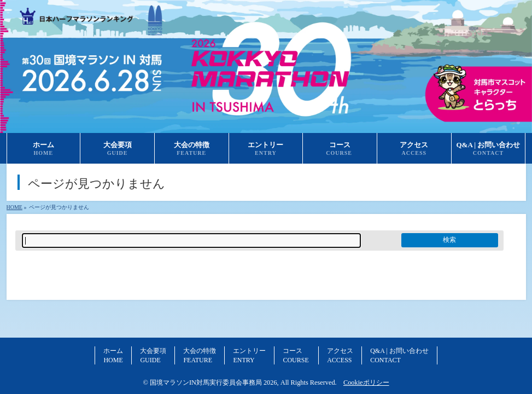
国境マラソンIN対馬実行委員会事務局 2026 (214, 383)
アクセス (340, 355)
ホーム (113, 355)
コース (296, 355)
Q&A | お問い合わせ (399, 355)
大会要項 (153, 355)
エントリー (249, 355)
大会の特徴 (200, 355)
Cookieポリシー (366, 383)
